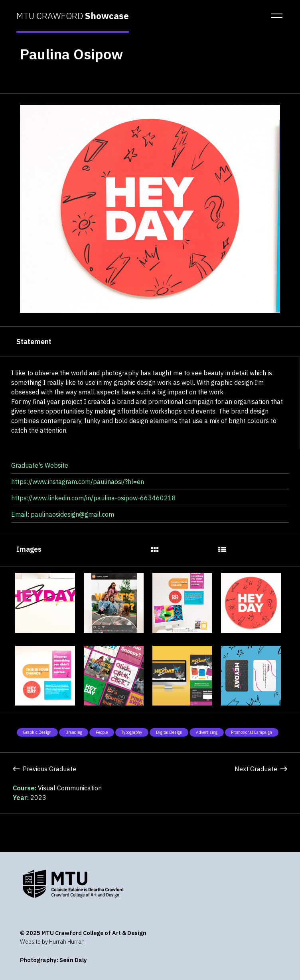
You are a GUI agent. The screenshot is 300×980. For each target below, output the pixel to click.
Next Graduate (261, 769)
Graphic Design (37, 732)
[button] (274, 16)
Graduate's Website (40, 465)
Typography (132, 732)
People (102, 732)
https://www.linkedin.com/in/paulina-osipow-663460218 (94, 498)
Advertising (207, 732)
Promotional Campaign (252, 732)
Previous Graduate (44, 769)
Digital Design (169, 732)
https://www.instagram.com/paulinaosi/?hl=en (78, 482)
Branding (74, 732)
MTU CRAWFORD (73, 16)
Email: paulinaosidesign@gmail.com (63, 514)
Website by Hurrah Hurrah (52, 942)
